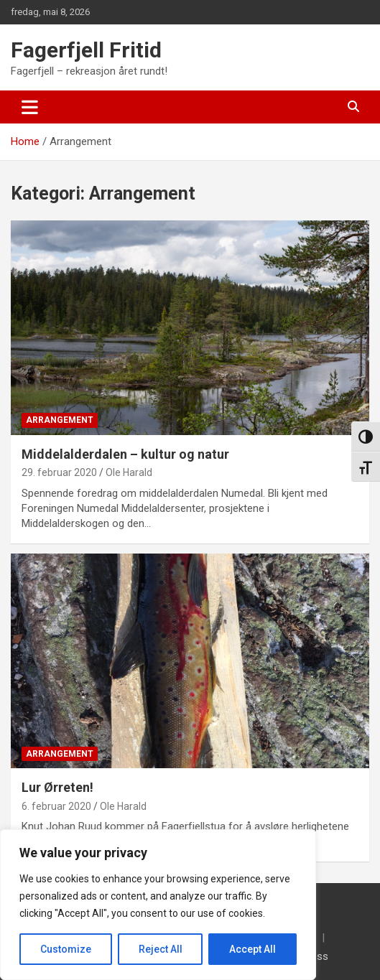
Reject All (161, 949)
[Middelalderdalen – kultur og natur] (190, 328)
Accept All (252, 949)
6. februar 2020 (56, 806)
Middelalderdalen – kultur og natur (125, 454)
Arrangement (60, 420)
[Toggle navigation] (30, 107)
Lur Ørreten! (57, 787)
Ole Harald (129, 472)
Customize (66, 949)
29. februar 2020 (59, 472)
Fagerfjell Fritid (86, 50)
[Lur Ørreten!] (190, 661)
